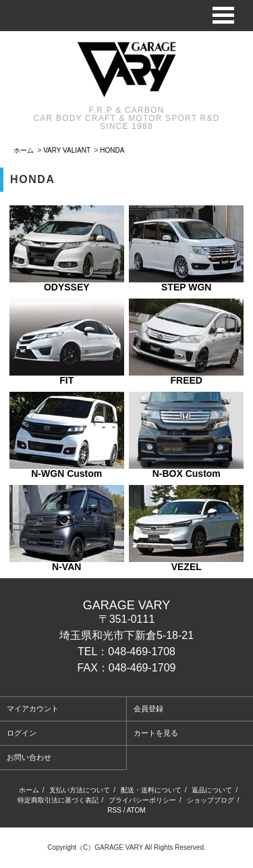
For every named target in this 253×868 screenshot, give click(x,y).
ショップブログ (210, 800)
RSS (114, 810)
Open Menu (223, 15)
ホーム (24, 150)
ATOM (136, 810)
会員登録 (148, 709)
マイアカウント (33, 709)
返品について (212, 790)
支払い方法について (80, 790)
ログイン (22, 733)
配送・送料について (151, 790)
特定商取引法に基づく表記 (58, 800)
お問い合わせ (29, 757)
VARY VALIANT (67, 150)
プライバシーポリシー (142, 800)
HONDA (112, 150)
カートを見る (156, 733)
